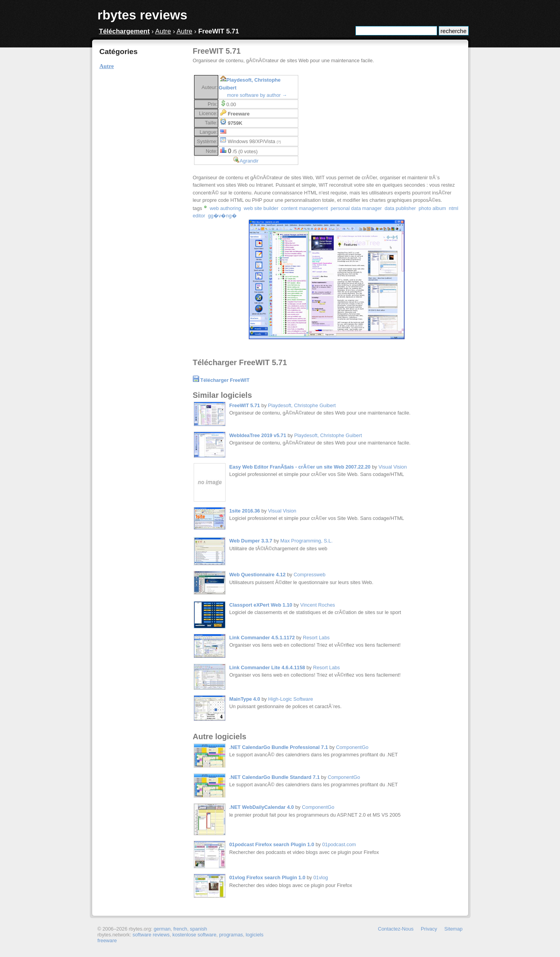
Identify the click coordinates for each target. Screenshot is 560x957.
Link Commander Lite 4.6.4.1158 (267, 667)
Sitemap (454, 929)
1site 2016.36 (245, 511)
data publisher (400, 208)
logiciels (255, 935)
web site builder (261, 208)
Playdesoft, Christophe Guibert (302, 405)
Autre (163, 31)
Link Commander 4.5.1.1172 (262, 638)
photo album (432, 208)
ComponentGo (352, 747)
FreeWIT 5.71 (245, 405)
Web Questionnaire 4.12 (258, 575)
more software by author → (257, 95)
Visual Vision (393, 467)
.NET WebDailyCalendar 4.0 (262, 807)
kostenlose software (194, 935)
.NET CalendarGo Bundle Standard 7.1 (275, 777)
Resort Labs (316, 638)
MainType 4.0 (245, 699)
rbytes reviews (143, 15)
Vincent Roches (318, 605)
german (162, 929)
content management (304, 208)
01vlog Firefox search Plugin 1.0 (268, 877)
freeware (107, 940)
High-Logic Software (291, 699)
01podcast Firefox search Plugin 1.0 (272, 844)
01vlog (321, 877)
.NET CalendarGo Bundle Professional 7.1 (279, 747)
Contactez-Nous (396, 929)
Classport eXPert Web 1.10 (261, 605)
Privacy (429, 929)
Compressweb (310, 575)
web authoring (225, 208)
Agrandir (249, 161)
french (180, 929)
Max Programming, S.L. (306, 541)
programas (231, 935)
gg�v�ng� (222, 216)
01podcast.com (339, 844)
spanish (198, 929)
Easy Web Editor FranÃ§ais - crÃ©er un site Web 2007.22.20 (300, 467)
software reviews (151, 935)
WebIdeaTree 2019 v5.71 (258, 435)
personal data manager (356, 208)
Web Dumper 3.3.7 (251, 541)
